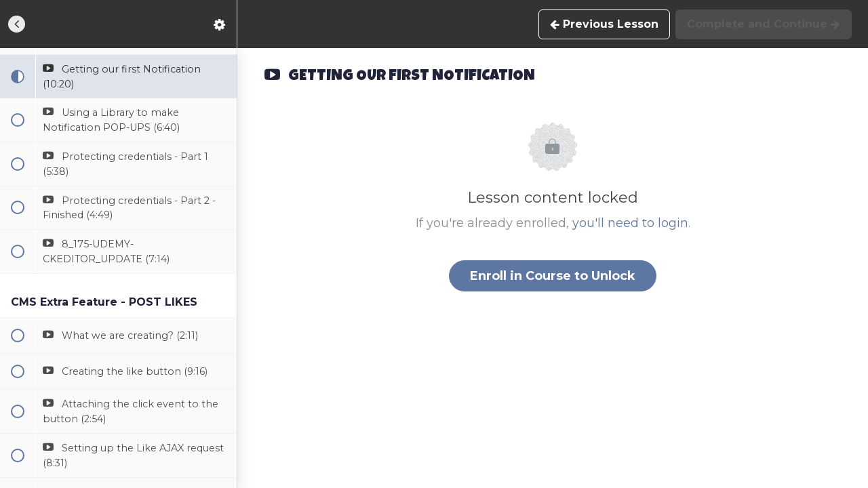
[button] (17, 24)
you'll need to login (630, 223)
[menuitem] (220, 24)
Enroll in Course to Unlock (553, 276)
